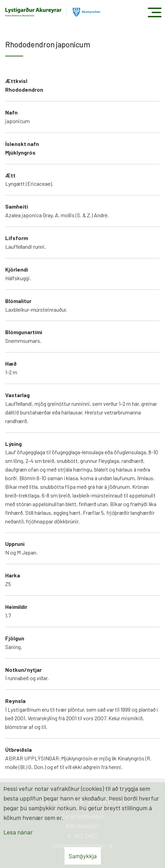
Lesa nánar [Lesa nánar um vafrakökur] (18, 832)
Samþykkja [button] (83, 856)
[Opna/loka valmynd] (154, 12)
